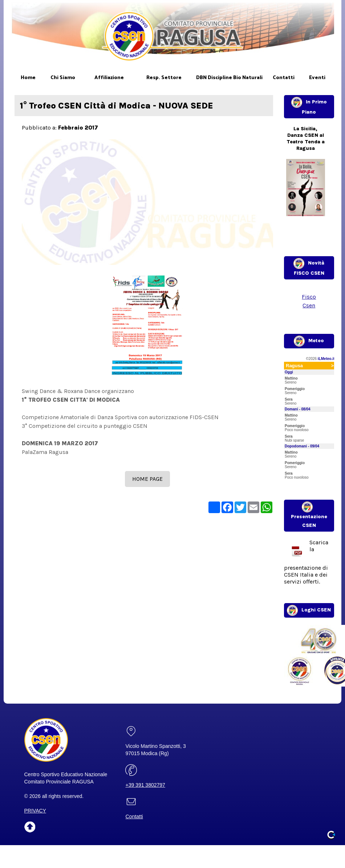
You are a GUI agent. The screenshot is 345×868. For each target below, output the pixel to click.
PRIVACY (35, 811)
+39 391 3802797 (145, 785)
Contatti (134, 816)
